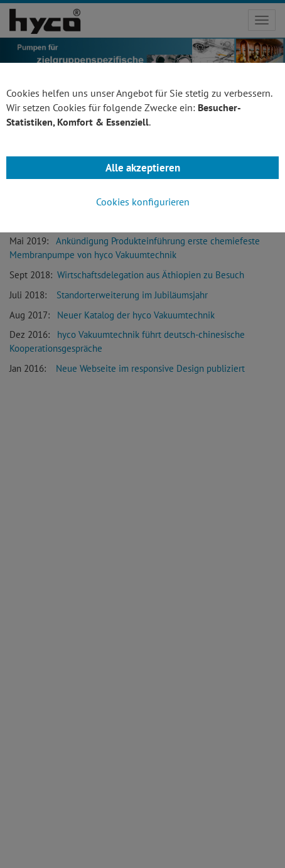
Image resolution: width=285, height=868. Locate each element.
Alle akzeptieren (143, 168)
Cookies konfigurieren (143, 202)
